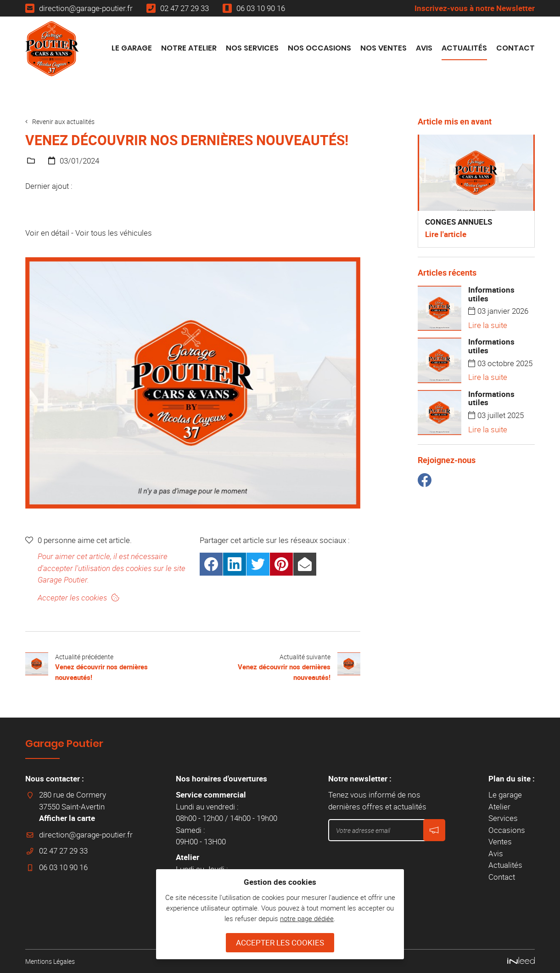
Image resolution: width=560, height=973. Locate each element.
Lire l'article (446, 234)
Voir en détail (47, 233)
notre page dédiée (307, 918)
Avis (424, 48)
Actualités (464, 48)
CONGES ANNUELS (459, 222)
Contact (515, 48)
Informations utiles (491, 294)
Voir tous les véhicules (114, 233)
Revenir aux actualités (66, 121)
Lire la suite (488, 325)
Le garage (132, 48)
